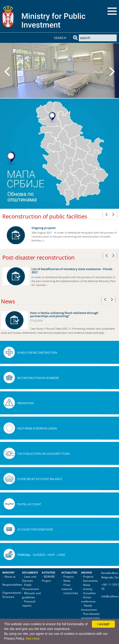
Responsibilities (12, 585)
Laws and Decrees (29, 579)
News (67, 581)
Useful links (71, 593)
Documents (30, 573)
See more (33, 638)
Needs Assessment (89, 608)
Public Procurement (30, 587)
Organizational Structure (12, 595)
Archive (86, 573)
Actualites (89, 593)
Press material (67, 587)
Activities (48, 573)
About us (10, 577)
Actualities (69, 573)
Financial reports (29, 603)
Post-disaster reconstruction (91, 616)
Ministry (8, 573)
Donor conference (88, 599)
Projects (69, 577)
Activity (88, 589)
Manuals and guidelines (31, 595)
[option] (59, 71)
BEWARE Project (48, 579)
